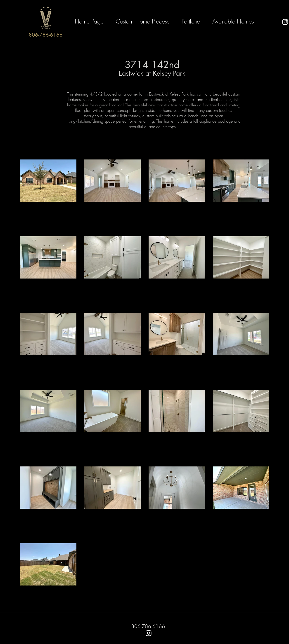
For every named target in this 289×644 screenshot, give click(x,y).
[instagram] (285, 22)
